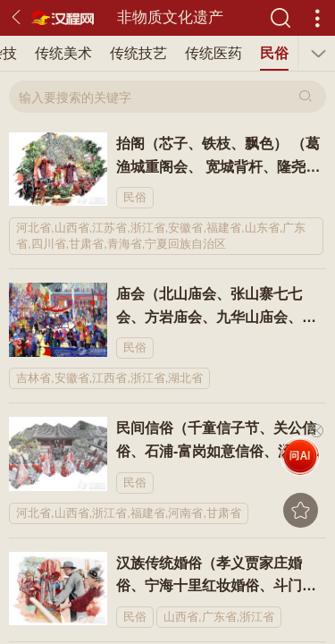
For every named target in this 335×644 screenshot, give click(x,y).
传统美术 (63, 53)
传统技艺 (138, 53)
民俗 (274, 53)
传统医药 (214, 53)
